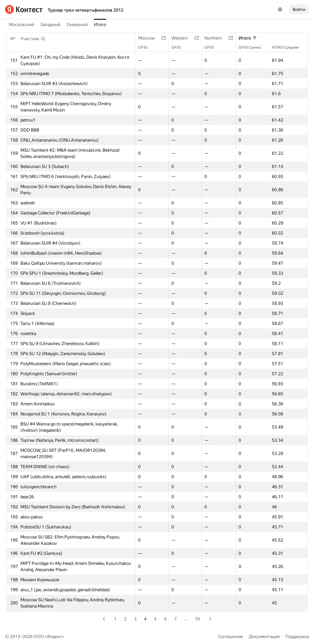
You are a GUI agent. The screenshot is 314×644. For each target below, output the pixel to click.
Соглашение (230, 636)
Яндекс (54, 636)
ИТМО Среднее (288, 47)
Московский (21, 24)
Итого (100, 24)
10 (198, 619)
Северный (77, 24)
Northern (216, 38)
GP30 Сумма (253, 47)
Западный (50, 24)
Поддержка (297, 636)
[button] (33, 39)
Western (183, 38)
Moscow (150, 38)
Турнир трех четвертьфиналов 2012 (86, 10)
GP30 (146, 47)
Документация (264, 636)
